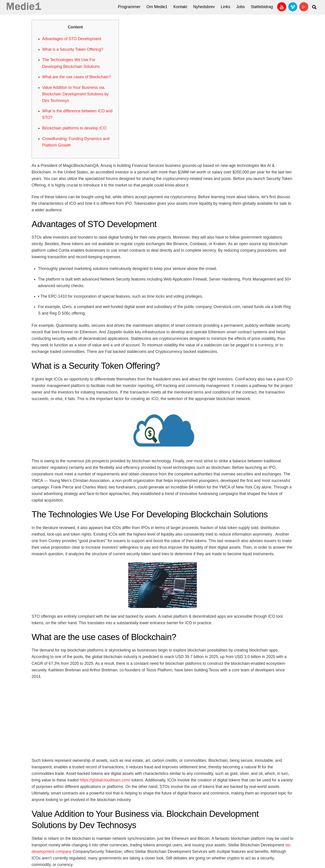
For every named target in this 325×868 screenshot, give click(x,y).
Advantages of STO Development (72, 39)
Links (225, 7)
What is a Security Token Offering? (73, 49)
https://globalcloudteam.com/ (105, 780)
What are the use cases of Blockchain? (77, 77)
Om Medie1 (157, 7)
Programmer (129, 7)
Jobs (241, 7)
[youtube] (282, 7)
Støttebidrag (262, 7)
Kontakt (180, 7)
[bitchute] (304, 7)
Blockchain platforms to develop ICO (74, 128)
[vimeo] (293, 7)
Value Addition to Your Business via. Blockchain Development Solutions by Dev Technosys (75, 94)
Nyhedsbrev (204, 7)
